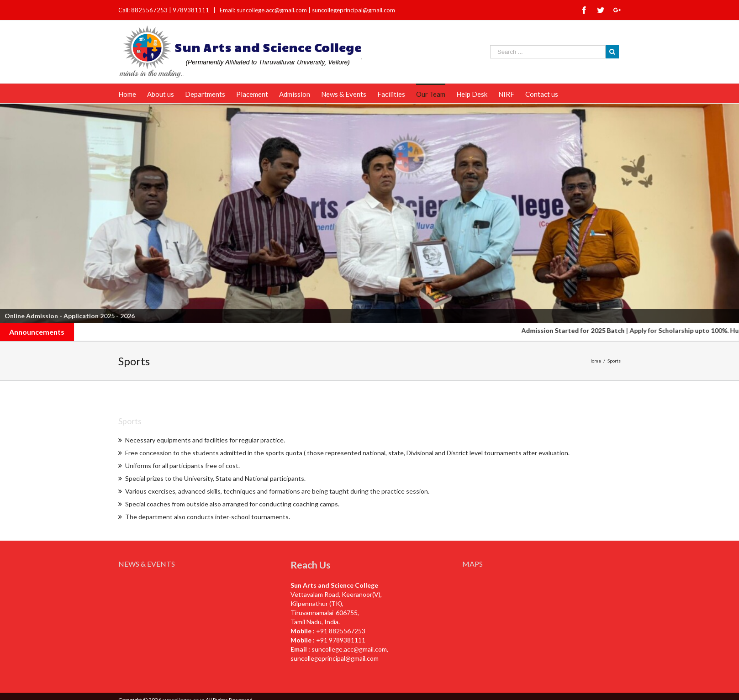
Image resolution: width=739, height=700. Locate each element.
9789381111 (192, 10)
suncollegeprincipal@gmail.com (354, 10)
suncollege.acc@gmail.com (349, 649)
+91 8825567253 (341, 631)
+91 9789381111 (341, 640)
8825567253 (150, 10)
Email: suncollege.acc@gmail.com (263, 10)
